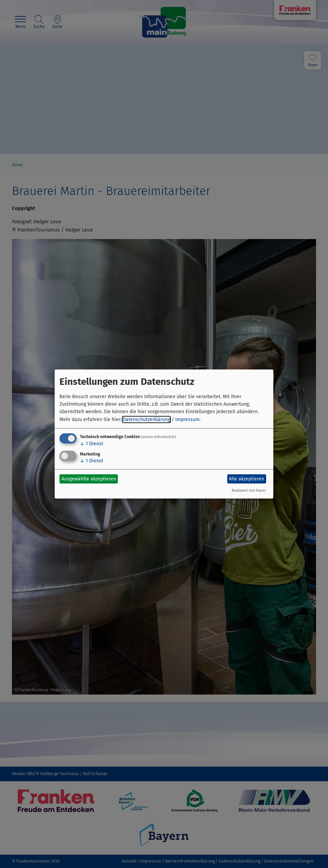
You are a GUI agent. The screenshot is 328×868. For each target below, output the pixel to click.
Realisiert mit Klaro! (249, 491)
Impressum (187, 419)
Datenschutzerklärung (146, 419)
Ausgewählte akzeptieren (89, 479)
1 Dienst (92, 444)
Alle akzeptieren (247, 479)
